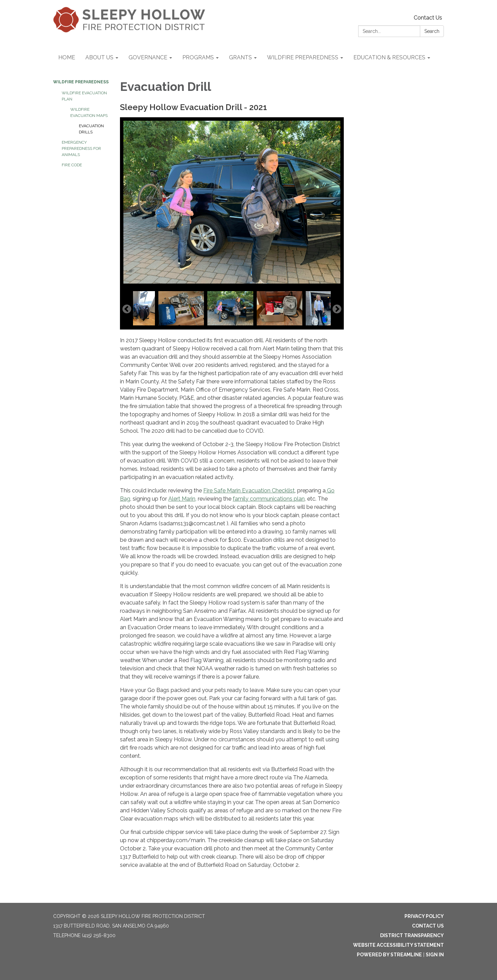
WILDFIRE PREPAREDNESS (81, 82)
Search (432, 31)
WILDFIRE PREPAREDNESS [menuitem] (303, 57)
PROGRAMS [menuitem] (198, 57)
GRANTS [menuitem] (240, 57)
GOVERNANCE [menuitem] (148, 57)
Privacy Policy (424, 916)
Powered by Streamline (389, 955)
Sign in (435, 955)
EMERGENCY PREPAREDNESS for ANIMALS (81, 148)
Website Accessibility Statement (398, 945)
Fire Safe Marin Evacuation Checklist (249, 491)
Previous (127, 309)
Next (337, 309)
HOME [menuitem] (67, 57)
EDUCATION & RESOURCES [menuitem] (389, 57)
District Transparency (412, 935)
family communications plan (269, 499)
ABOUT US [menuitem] (99, 57)
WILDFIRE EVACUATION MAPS (89, 112)
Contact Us (428, 18)
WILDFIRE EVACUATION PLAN (84, 96)
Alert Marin (182, 499)
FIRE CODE (72, 165)
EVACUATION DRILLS (91, 129)
